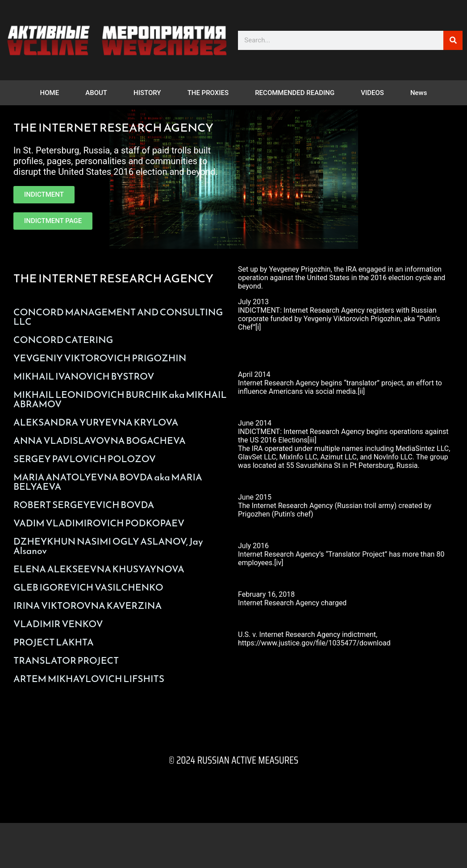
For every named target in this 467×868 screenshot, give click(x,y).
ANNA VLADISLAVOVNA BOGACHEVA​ (100, 440)
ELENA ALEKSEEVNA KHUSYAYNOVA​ (99, 569)
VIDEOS (372, 93)
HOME (50, 93)
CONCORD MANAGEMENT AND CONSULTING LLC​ (118, 317)
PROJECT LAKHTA (54, 642)
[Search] (453, 40)
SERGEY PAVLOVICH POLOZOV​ (85, 459)
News (419, 93)
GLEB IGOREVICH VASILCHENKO (88, 587)
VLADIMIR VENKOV (58, 624)
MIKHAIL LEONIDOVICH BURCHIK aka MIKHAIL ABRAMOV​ (120, 399)
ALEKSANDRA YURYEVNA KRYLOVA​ (96, 422)
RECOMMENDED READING (295, 93)
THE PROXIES (208, 93)
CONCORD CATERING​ (63, 340)
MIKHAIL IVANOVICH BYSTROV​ (84, 376)
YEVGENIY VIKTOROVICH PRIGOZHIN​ (100, 358)
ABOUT (96, 93)
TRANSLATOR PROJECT (66, 660)
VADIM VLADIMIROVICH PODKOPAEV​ (99, 523)
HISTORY (147, 93)
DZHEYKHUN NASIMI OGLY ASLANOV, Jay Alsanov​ (108, 546)
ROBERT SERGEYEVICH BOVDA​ (84, 505)
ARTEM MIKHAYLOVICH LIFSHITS (89, 679)
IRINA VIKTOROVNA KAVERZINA (88, 606)
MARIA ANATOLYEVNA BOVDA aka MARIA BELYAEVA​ (108, 482)
